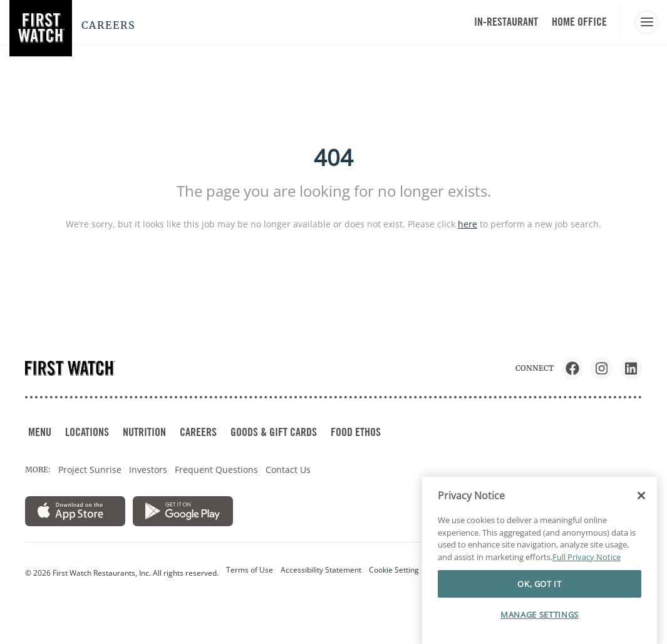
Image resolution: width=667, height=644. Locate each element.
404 (333, 158)
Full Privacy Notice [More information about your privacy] (587, 569)
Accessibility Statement (321, 570)
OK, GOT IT (540, 595)
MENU (40, 432)
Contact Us (288, 470)
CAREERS (198, 432)
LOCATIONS (87, 432)
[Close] (641, 507)
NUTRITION (144, 432)
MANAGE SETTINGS (540, 626)
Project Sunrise (90, 470)
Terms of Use (250, 570)
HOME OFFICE (579, 22)
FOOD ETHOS (356, 432)
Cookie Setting (394, 570)
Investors (148, 470)
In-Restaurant (506, 22)
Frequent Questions (216, 470)
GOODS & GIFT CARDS (274, 432)
